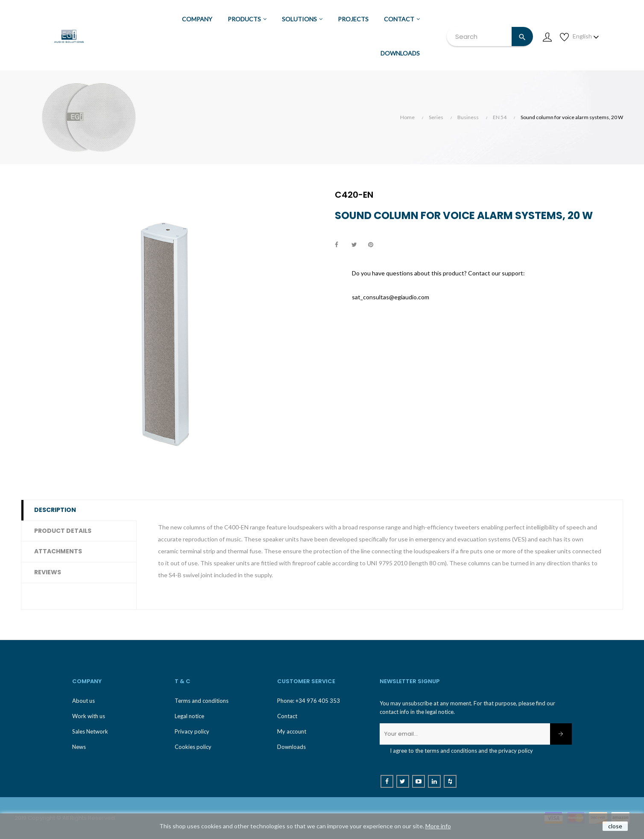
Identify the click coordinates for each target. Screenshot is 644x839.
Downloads (291, 747)
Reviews (48, 572)
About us (83, 701)
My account (292, 731)
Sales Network (90, 731)
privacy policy (516, 751)
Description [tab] (55, 510)
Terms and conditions (202, 701)
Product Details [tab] (63, 531)
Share (341, 245)
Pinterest (375, 245)
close (615, 826)
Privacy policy (192, 731)
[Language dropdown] (586, 36)
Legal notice (189, 716)
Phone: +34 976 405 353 (309, 701)
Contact (287, 716)
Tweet (358, 245)
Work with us (89, 716)
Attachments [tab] (58, 551)
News (79, 747)
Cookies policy (193, 747)
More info (438, 826)
